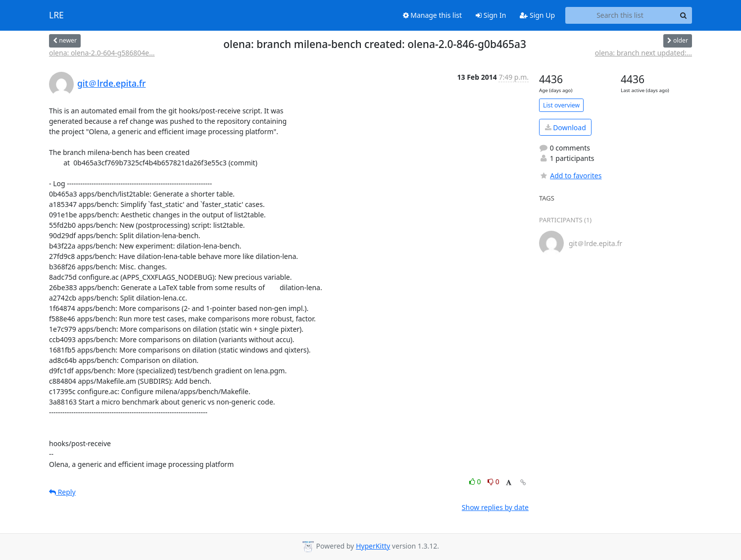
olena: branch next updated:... (643, 53)
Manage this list (433, 15)
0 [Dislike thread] (494, 482)
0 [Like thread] (476, 482)
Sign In (491, 15)
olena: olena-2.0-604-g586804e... (102, 53)
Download (566, 127)
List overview (561, 105)
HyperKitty (373, 546)
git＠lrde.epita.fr (111, 83)
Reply (62, 492)
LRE (56, 15)
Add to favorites (570, 176)
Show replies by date (495, 507)
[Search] (683, 15)
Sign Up (537, 15)
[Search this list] (620, 15)
